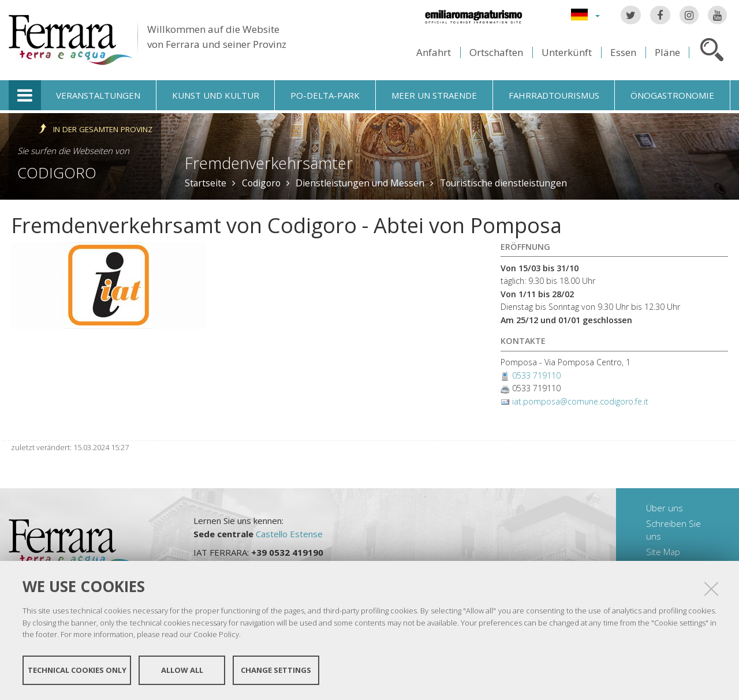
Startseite (206, 183)
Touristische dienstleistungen (503, 183)
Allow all (182, 670)
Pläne (667, 52)
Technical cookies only (77, 670)
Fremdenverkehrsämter (269, 163)
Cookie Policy (216, 634)
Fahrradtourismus (554, 95)
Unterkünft (567, 52)
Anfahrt (434, 52)
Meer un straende (434, 95)
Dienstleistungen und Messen (360, 183)
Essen (623, 52)
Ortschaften (496, 52)
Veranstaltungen (98, 95)
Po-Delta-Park (325, 95)
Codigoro (57, 173)
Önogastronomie (672, 95)
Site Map (663, 552)
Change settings (276, 670)
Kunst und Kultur (216, 95)
